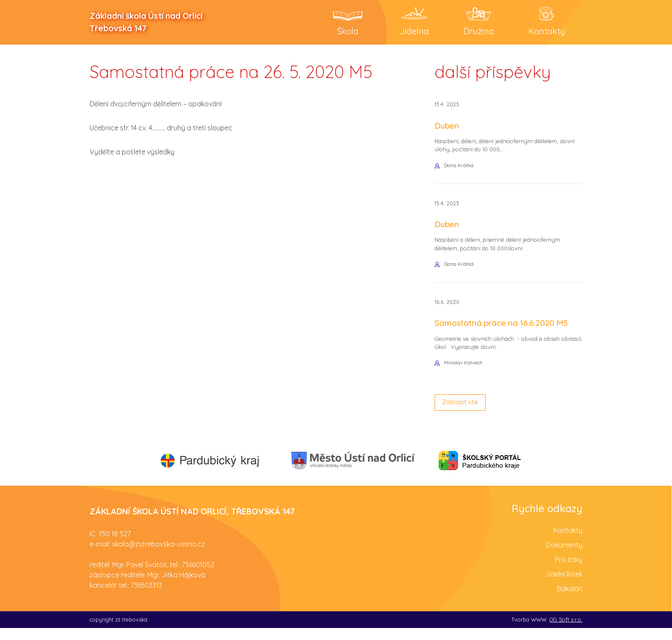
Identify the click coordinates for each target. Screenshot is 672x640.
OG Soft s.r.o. (566, 631)
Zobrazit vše (463, 413)
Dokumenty (564, 556)
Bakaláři (570, 600)
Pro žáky (569, 571)
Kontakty (568, 542)
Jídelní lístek (564, 586)
